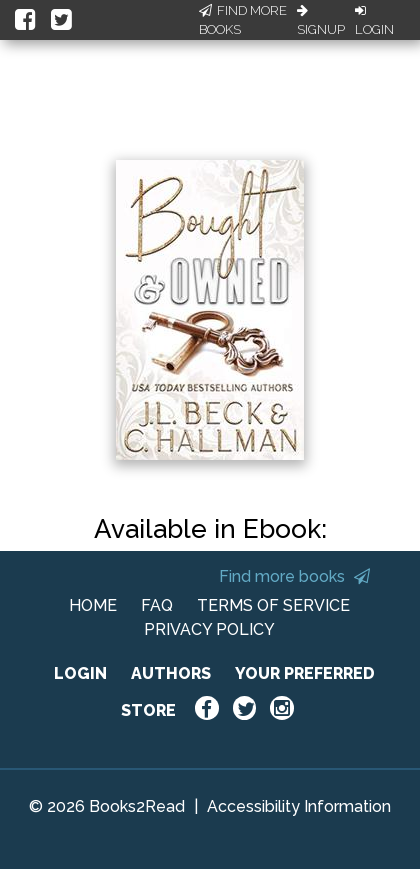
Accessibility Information (299, 806)
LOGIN (80, 673)
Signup (321, 21)
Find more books (294, 576)
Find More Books (243, 20)
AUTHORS (171, 673)
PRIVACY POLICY (209, 629)
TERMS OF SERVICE (273, 605)
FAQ (157, 605)
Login (374, 21)
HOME (93, 605)
